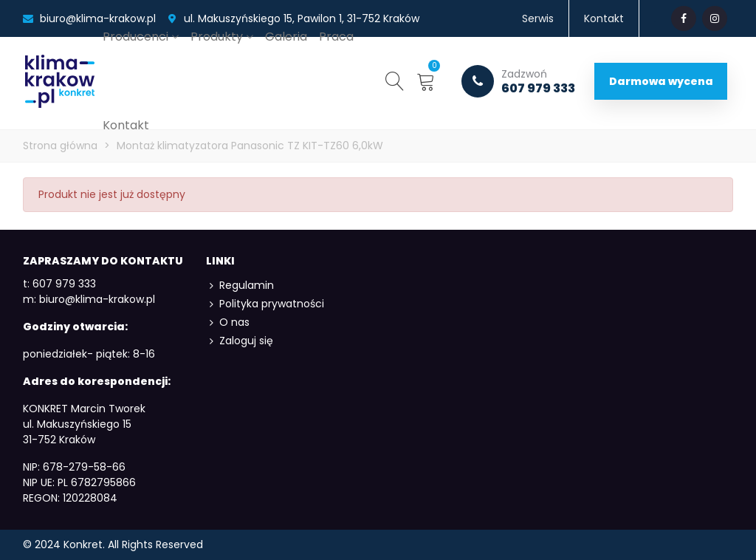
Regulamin (240, 286)
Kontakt (126, 125)
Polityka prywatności (265, 304)
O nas (228, 322)
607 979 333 (518, 81)
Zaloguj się (240, 341)
